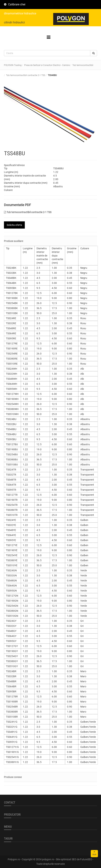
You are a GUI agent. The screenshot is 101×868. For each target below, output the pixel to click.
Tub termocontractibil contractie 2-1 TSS (28, 212)
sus (94, 853)
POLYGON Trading (13, 65)
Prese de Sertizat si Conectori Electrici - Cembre (47, 65)
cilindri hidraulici (14, 22)
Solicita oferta (14, 225)
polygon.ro (48, 859)
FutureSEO (86, 859)
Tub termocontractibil (83, 65)
